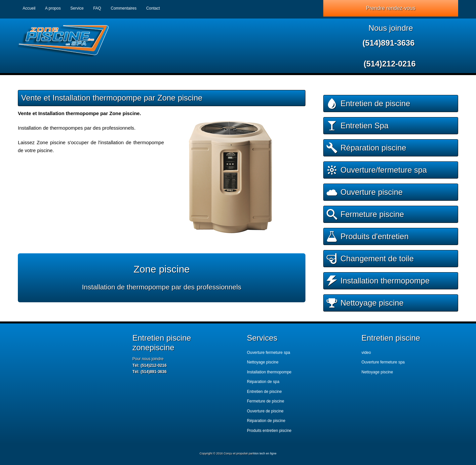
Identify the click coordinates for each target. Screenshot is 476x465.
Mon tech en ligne (265, 453)
